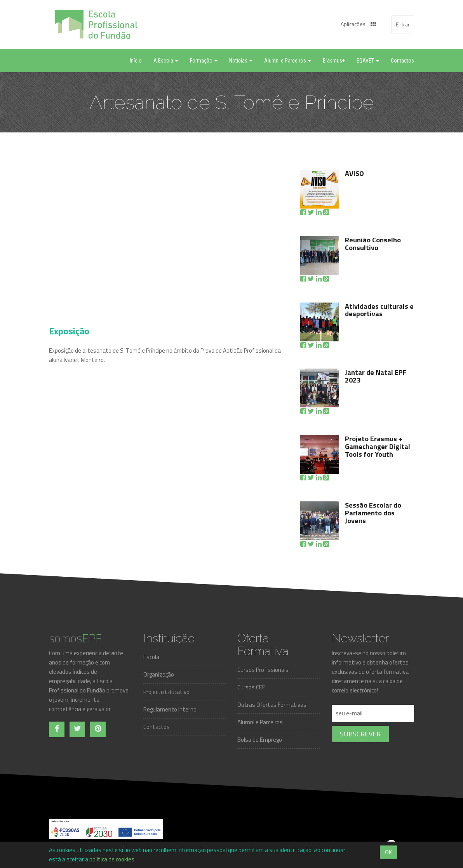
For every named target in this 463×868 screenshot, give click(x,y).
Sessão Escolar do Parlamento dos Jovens (373, 513)
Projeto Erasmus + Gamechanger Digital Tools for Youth (378, 446)
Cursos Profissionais (263, 670)
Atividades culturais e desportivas (379, 310)
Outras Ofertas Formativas (272, 705)
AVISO (354, 173)
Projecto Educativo (166, 692)
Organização (159, 674)
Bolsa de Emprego (260, 740)
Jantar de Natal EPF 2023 (376, 376)
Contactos (157, 727)
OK (388, 852)
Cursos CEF (251, 687)
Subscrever (360, 734)
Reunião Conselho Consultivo (373, 244)
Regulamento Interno (170, 709)
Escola (151, 657)
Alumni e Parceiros (260, 722)
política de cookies (112, 859)
